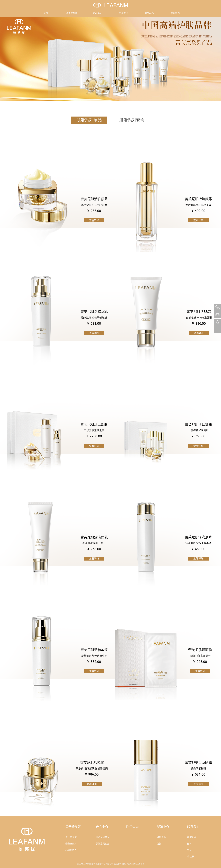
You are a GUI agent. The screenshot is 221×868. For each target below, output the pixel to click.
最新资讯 (161, 837)
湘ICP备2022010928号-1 (133, 864)
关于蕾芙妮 (72, 13)
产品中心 (98, 13)
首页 (46, 13)
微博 (189, 844)
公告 (159, 844)
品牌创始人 (71, 850)
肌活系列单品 (89, 120)
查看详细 (94, 220)
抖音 (189, 850)
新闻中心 (149, 13)
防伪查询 (123, 13)
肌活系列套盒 (132, 120)
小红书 (191, 857)
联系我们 (175, 13)
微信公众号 (193, 837)
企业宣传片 (71, 844)
